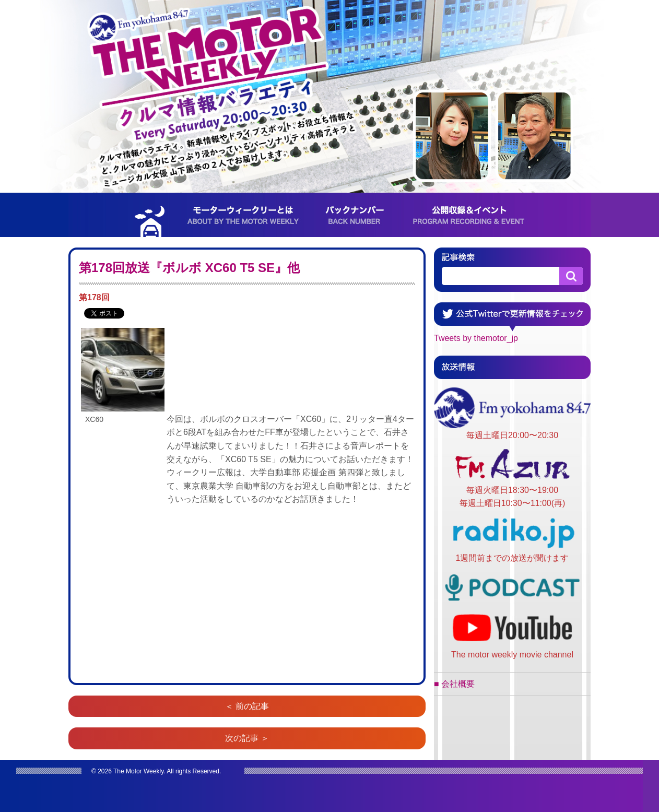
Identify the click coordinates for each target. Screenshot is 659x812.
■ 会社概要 (454, 684)
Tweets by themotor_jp (476, 338)
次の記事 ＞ (247, 738)
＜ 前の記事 (247, 706)
